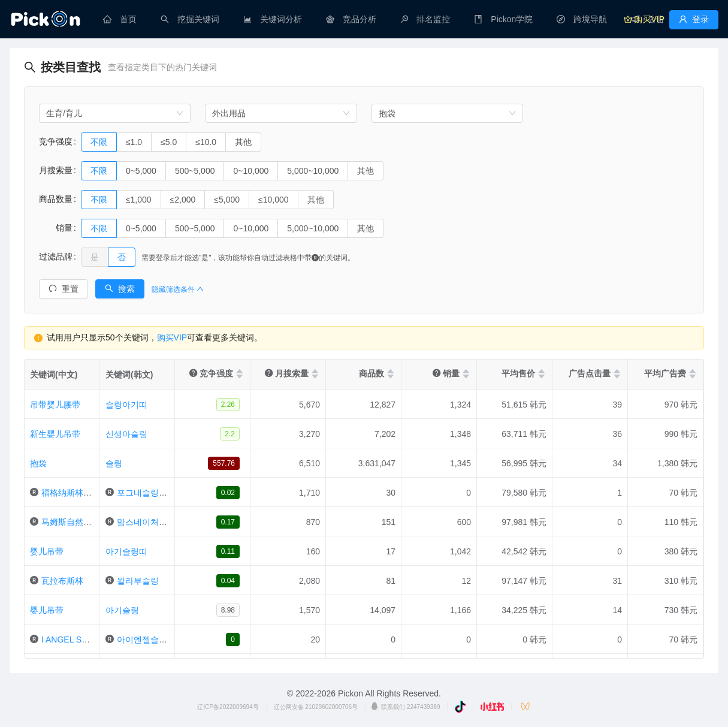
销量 (56, 228)
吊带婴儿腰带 (55, 405)
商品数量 (56, 199)
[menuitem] (120, 19)
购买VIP (172, 337)
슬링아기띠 (126, 405)
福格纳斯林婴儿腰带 (79, 493)
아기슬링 (122, 610)
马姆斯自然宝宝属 (75, 522)
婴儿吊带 (47, 551)
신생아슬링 (126, 434)
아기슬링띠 (126, 551)
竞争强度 (56, 141)
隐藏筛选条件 (178, 289)
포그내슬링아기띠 (150, 493)
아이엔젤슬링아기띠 (155, 639)
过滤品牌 (56, 257)
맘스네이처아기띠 (150, 522)
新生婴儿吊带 (55, 434)
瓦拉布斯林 (62, 581)
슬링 (114, 463)
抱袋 (38, 463)
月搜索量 (56, 170)
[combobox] (115, 113)
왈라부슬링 (138, 581)
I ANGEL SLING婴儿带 (84, 639)
